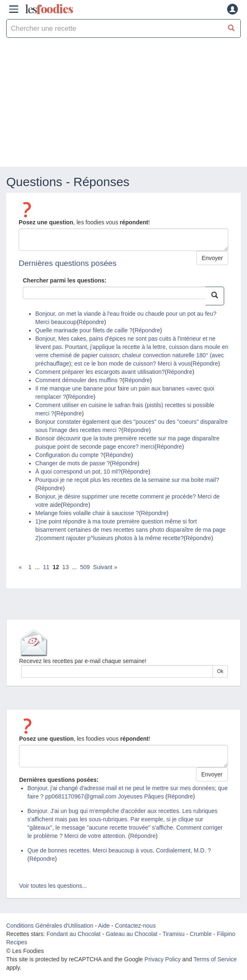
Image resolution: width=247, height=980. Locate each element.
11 (46, 567)
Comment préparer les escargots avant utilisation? (100, 372)
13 (66, 567)
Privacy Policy (163, 959)
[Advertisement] (124, 104)
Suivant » (105, 567)
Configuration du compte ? (69, 455)
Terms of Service (215, 959)
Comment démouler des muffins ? (79, 380)
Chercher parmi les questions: (65, 280)
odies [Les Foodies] (49, 9)
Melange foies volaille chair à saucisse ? (87, 513)
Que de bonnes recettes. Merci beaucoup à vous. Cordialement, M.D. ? (119, 850)
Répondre (91, 322)
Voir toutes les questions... (53, 886)
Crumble (201, 934)
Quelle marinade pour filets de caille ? (84, 330)
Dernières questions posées (68, 263)
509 (85, 567)
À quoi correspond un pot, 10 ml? (78, 472)
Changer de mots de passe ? (73, 463)
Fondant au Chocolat (73, 934)
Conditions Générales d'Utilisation (50, 926)
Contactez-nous (135, 926)
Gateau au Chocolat (132, 934)
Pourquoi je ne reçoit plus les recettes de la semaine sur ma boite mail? (127, 480)
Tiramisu (173, 934)
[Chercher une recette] (231, 28)
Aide (104, 926)
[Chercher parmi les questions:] (215, 296)
